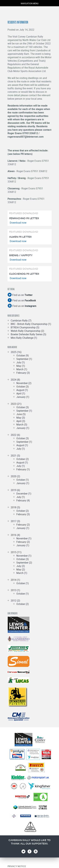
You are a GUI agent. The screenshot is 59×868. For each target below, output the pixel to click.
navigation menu (30, 3)
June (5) (21, 414)
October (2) (23, 459)
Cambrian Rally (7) (21, 320)
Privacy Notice (17, 866)
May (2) (21, 569)
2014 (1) (15, 580)
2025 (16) (16, 352)
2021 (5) (15, 456)
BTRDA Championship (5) (25, 327)
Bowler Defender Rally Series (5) (28, 334)
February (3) (23, 373)
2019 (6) (15, 490)
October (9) (23, 355)
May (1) (21, 366)
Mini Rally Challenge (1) (24, 338)
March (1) (22, 369)
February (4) (23, 500)
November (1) (24, 538)
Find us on (22, 295)
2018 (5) (15, 507)
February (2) (23, 525)
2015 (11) (16, 552)
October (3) (23, 387)
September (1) (24, 359)
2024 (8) (15, 380)
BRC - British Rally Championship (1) (31, 324)
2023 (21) (16, 404)
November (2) (24, 383)
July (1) (21, 362)
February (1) (23, 469)
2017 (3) (15, 521)
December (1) (24, 494)
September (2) (24, 563)
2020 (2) (15, 476)
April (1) (21, 393)
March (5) (22, 425)
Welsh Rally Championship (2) (27, 331)
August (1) (22, 390)
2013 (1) (15, 590)
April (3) (21, 421)
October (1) (23, 480)
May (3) (21, 418)
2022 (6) (15, 435)
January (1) (23, 397)
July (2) (21, 566)
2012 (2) (15, 601)
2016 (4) (15, 535)
